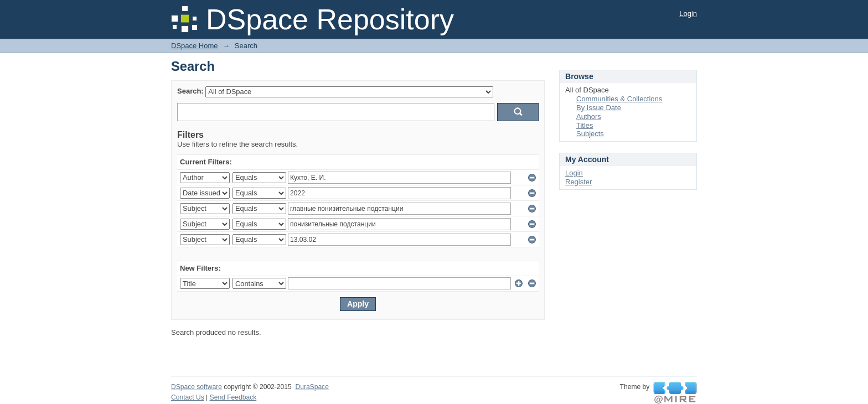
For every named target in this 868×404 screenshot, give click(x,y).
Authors (589, 116)
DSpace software (197, 387)
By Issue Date (599, 108)
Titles (585, 125)
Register (578, 182)
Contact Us (188, 397)
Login (688, 14)
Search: (190, 91)
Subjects (590, 134)
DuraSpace (312, 387)
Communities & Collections (619, 99)
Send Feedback (233, 397)
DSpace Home (195, 46)
